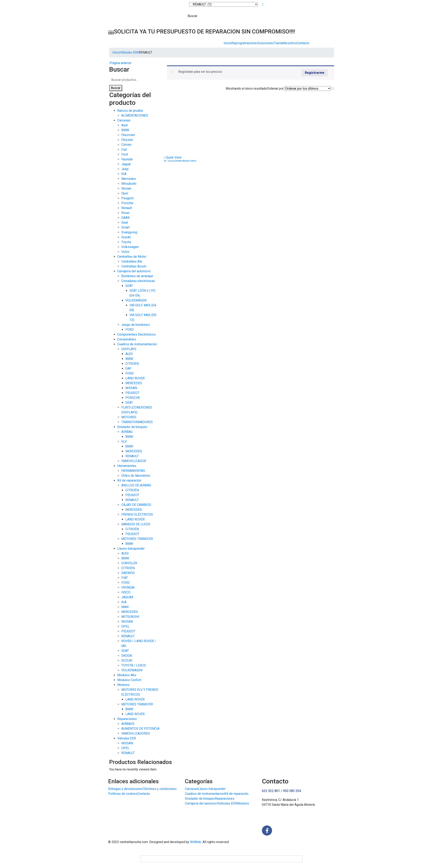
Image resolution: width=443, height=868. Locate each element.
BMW (125, 130)
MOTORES (129, 417)
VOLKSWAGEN (136, 300)
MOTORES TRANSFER (137, 539)
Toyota (126, 242)
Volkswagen (130, 247)
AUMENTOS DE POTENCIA (140, 729)
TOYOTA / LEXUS (134, 665)
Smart (125, 227)
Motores (123, 685)
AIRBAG (127, 432)
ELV (124, 442)
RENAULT (132, 456)
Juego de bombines (136, 325)
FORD (130, 330)
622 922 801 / (272, 791)
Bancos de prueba (130, 111)
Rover (125, 213)
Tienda (279, 43)
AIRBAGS (128, 724)
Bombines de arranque (137, 276)
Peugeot (127, 198)
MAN (125, 607)
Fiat (124, 150)
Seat (125, 223)
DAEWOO (128, 573)
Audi (124, 125)
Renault (127, 208)
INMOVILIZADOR (134, 461)
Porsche (127, 203)
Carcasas (124, 120)
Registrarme (315, 73)
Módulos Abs (127, 675)
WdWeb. (196, 842)
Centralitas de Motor (132, 257)
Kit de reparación (129, 480)
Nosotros (290, 43)
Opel (125, 193)
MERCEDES (134, 383)
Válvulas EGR (129, 52)
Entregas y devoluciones (126, 789)
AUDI (129, 354)
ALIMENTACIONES (135, 115)
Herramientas (127, 466)
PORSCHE (133, 398)
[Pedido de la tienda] (307, 89)
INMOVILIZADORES (136, 733)
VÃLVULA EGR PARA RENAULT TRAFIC (180, 161)
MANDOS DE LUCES (136, 524)
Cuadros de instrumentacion (137, 344)
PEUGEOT (132, 393)
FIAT (125, 578)
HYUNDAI (128, 587)
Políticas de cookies (123, 794)
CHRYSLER (129, 563)
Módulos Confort (129, 680)
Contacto (303, 43)
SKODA (127, 656)
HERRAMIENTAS (133, 471)
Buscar (116, 88)
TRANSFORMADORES (137, 422)
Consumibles (127, 339)
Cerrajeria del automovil (134, 271)
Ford (125, 154)
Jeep (125, 169)
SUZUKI (127, 660)
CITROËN (132, 364)
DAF (128, 369)
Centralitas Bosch (134, 266)
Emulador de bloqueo (132, 427)
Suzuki (126, 237)
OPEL (125, 626)
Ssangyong (129, 232)
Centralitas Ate (132, 261)
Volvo (125, 252)
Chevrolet (128, 135)
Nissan (126, 188)
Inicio (227, 43)
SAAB (125, 218)
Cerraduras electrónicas (138, 281)
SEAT (129, 286)
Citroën (126, 145)
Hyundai (127, 159)
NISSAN (131, 388)
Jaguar (126, 164)
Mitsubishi (129, 184)
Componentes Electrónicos (136, 334)
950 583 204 (292, 791)
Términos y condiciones (160, 789)
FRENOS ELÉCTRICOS (137, 514)
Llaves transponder (131, 549)
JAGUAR (127, 597)
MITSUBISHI (130, 617)
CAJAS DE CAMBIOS (136, 505)
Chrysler (127, 140)
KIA (124, 174)
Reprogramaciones (245, 43)
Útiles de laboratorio (136, 476)
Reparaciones (127, 719)
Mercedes (129, 179)
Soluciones (266, 43)
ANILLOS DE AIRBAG (136, 485)
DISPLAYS (129, 349)
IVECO (126, 592)
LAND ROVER (135, 378)
